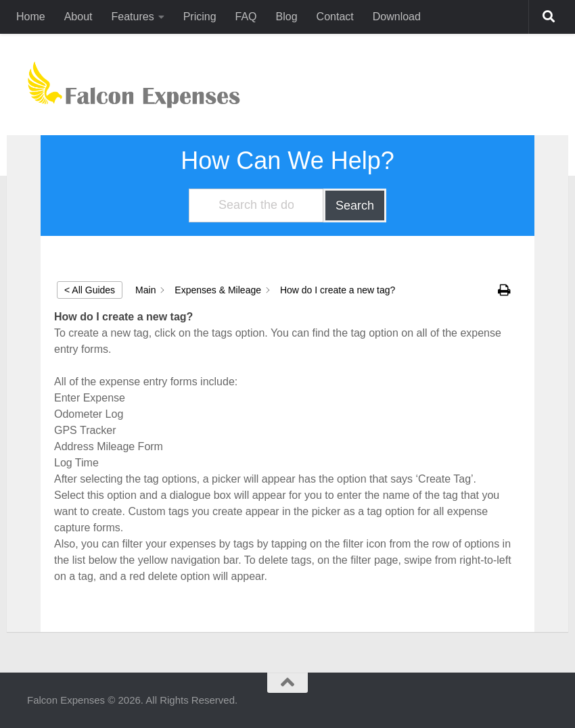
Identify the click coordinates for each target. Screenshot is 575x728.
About (78, 17)
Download (397, 17)
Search (355, 205)
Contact (335, 17)
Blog (287, 17)
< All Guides (90, 290)
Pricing (200, 17)
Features (133, 17)
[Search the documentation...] (256, 205)
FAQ (246, 17)
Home (31, 17)
